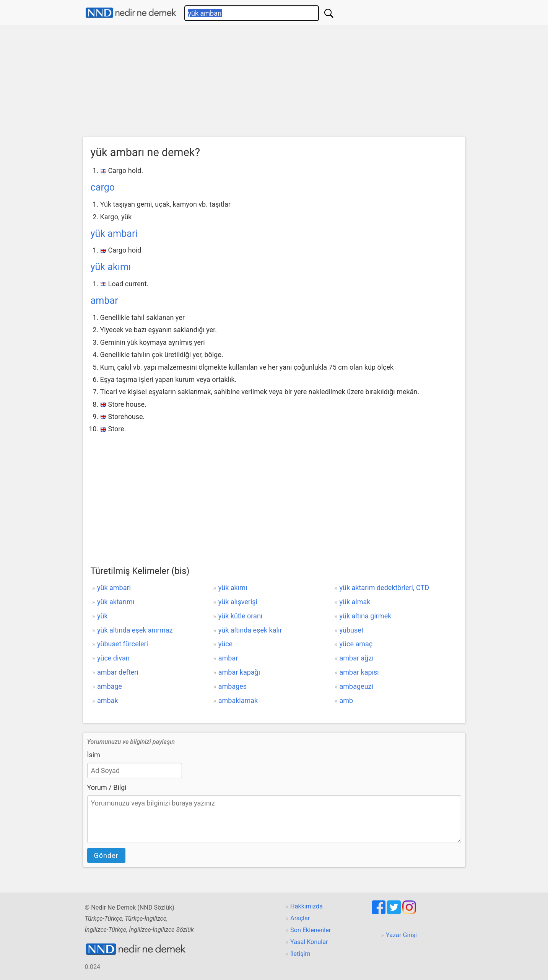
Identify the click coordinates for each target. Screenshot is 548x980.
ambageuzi (356, 686)
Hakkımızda (307, 906)
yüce (225, 644)
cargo (103, 187)
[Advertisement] (274, 83)
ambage (110, 686)
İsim (94, 755)
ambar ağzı (357, 658)
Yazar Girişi (401, 935)
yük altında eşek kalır (250, 630)
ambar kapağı (239, 672)
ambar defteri (118, 672)
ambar (104, 301)
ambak (108, 700)
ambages (233, 686)
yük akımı (111, 267)
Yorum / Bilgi (107, 787)
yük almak (355, 602)
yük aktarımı (116, 602)
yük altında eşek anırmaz (135, 630)
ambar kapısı (359, 672)
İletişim (300, 954)
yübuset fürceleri (123, 644)
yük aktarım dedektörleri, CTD (384, 588)
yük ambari (114, 234)
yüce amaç (356, 644)
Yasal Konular (309, 942)
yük (102, 616)
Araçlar (300, 918)
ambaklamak (238, 700)
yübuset (352, 630)
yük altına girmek (366, 616)
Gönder (106, 855)
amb (346, 700)
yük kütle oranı (241, 616)
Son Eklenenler (311, 930)
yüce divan (113, 658)
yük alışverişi (238, 602)
